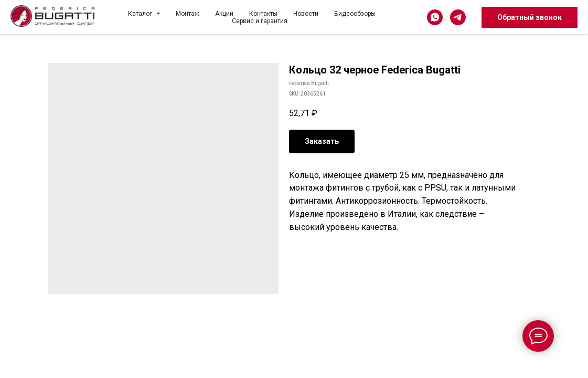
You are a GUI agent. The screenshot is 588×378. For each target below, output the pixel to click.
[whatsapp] (435, 17)
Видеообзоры (355, 14)
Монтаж (188, 14)
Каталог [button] (141, 14)
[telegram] (458, 17)
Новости (306, 14)
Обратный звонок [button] (530, 17)
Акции (224, 14)
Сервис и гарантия (260, 21)
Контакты (263, 14)
